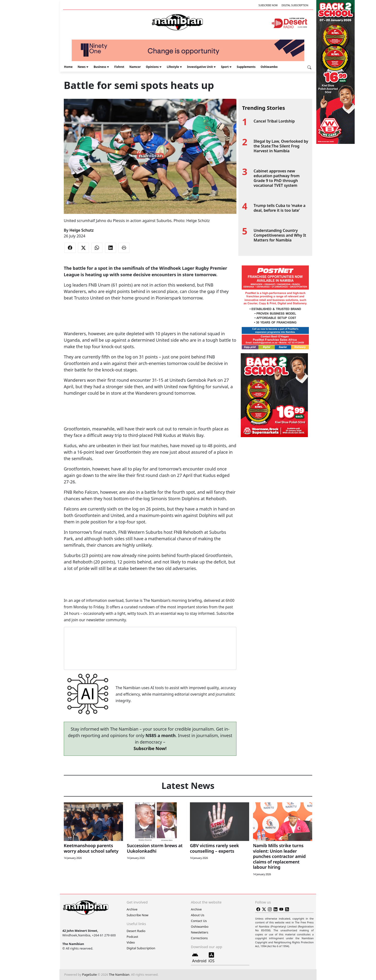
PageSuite (90, 974)
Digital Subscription (295, 5)
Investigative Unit (200, 67)
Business (100, 67)
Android (199, 958)
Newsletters (200, 932)
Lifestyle (173, 67)
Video (131, 942)
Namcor (135, 67)
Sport (225, 67)
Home (68, 67)
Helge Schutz (81, 230)
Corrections (199, 938)
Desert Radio (136, 931)
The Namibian (119, 974)
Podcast (132, 937)
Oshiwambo (269, 67)
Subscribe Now (268, 5)
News (82, 67)
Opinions (152, 67)
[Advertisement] (150, 316)
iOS (211, 958)
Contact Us (199, 921)
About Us (198, 915)
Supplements (246, 67)
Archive (132, 909)
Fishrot (119, 67)
